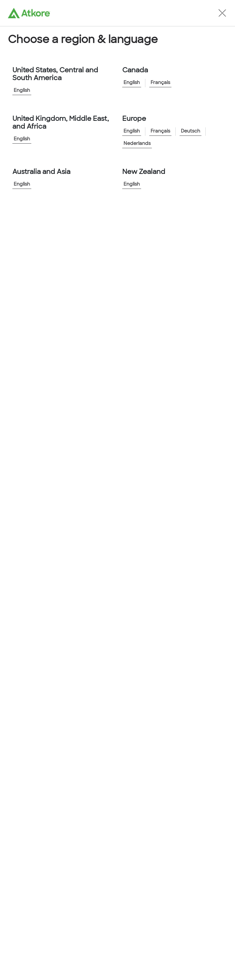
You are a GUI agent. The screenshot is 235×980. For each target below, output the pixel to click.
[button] (222, 13)
